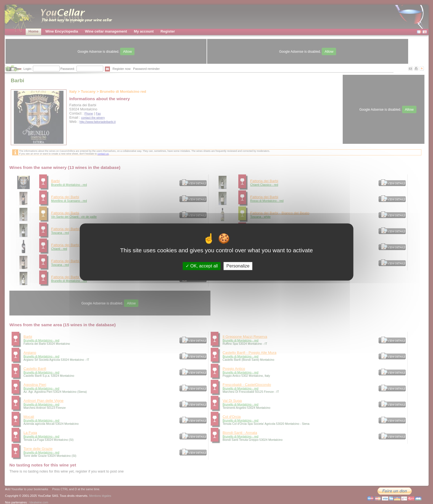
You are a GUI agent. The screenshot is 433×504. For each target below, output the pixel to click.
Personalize (238, 266)
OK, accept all (202, 266)
